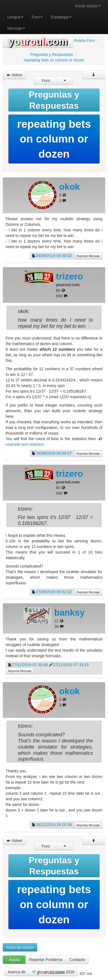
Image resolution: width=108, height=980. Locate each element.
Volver (14, 75)
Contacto (77, 960)
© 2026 (53, 972)
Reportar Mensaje (88, 256)
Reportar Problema (46, 960)
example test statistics (25, 444)
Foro (37, 17)
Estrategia (61, 17)
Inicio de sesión (20, 947)
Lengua (15, 17)
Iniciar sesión (88, 6)
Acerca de (17, 972)
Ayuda (14, 960)
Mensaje (16, 28)
